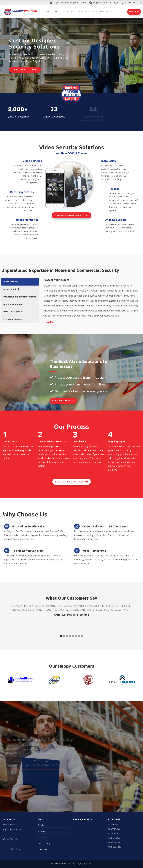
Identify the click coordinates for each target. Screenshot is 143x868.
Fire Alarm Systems (13, 319)
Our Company (44, 843)
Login (68, 3)
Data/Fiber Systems (13, 312)
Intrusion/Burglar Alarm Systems (20, 297)
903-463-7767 (10, 839)
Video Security (11, 282)
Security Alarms (63, 401)
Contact (134, 12)
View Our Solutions (25, 70)
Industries (42, 831)
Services (41, 837)
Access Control (11, 289)
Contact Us (43, 849)
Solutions (42, 825)
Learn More (50, 322)
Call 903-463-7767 (131, 3)
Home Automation (13, 304)
